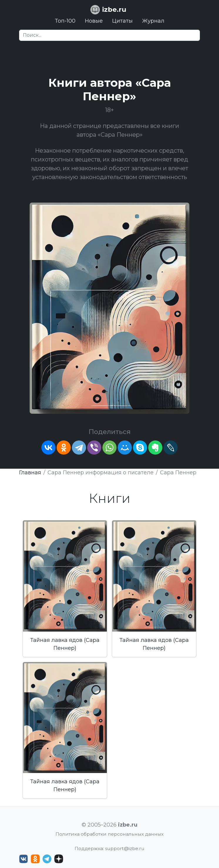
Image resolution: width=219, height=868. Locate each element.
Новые (94, 21)
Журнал (153, 21)
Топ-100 (65, 21)
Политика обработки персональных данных (109, 834)
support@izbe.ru (125, 848)
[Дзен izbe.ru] (59, 859)
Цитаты (122, 21)
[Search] (109, 35)
